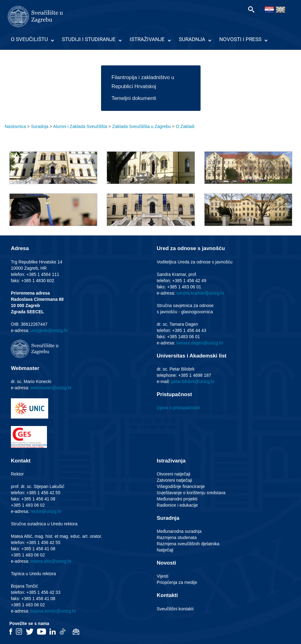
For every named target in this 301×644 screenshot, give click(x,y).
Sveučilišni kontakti (175, 609)
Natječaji (165, 550)
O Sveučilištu (29, 39)
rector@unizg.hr (46, 511)
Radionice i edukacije (177, 505)
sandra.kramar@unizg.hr (200, 293)
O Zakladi (185, 126)
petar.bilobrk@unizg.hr (193, 381)
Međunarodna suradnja (179, 531)
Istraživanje (147, 39)
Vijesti (162, 576)
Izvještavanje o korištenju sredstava (191, 493)
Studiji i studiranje (89, 39)
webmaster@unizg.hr (51, 388)
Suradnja (192, 39)
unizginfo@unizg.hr (49, 330)
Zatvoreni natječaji (174, 480)
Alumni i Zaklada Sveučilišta (80, 126)
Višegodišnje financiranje (181, 486)
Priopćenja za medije (177, 582)
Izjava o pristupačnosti (178, 408)
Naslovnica (15, 126)
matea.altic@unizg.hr (51, 561)
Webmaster (25, 368)
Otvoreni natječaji (174, 474)
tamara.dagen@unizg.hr (200, 343)
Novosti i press (240, 39)
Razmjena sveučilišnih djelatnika (188, 544)
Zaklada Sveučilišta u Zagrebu (141, 126)
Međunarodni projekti (177, 499)
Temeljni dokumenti (134, 98)
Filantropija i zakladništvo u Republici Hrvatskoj (143, 82)
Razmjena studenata (177, 537)
